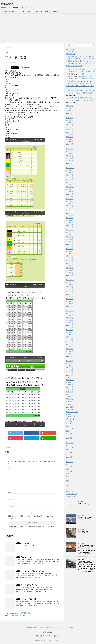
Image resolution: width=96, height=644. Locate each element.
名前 (10, 492)
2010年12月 (70, 354)
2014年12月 (70, 251)
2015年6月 (70, 237)
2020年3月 (70, 139)
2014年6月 (70, 266)
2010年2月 (70, 373)
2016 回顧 (69, 452)
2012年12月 (70, 306)
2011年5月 (70, 342)
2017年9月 (70, 192)
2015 (68, 445)
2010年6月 (70, 363)
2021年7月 (70, 120)
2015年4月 (70, 242)
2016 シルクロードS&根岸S (26, 599)
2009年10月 (70, 382)
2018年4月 (70, 177)
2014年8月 (70, 261)
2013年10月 (70, 282)
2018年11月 (70, 165)
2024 (68, 479)
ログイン (69, 489)
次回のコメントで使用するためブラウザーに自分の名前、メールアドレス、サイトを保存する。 (32, 517)
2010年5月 (70, 366)
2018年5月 (70, 175)
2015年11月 (70, 232)
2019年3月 (70, 158)
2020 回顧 (69, 471)
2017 (68, 455)
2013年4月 (70, 296)
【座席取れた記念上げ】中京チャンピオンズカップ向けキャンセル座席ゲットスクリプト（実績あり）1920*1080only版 (81, 63)
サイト (10, 507)
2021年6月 (70, 123)
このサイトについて (25, 12)
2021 (68, 474)
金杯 (68, 486)
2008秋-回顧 (70, 407)
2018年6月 (70, 173)
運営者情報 (55, 12)
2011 (68, 426)
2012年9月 (70, 313)
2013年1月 (70, 304)
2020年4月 (70, 137)
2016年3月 (70, 223)
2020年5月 (70, 134)
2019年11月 (70, 149)
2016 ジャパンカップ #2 (25, 557)
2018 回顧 (69, 462)
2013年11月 (70, 280)
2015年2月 (70, 246)
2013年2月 (70, 301)
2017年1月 (70, 206)
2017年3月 (70, 201)
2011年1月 (70, 351)
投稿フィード (70, 491)
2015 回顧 (70, 448)
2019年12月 (70, 146)
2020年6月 (70, 132)
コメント (11, 467)
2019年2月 (70, 161)
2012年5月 (70, 320)
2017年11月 (70, 187)
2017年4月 (70, 199)
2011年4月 (70, 344)
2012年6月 (70, 318)
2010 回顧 (69, 421)
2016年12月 (70, 208)
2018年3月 (70, 180)
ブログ (68, 483)
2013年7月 (70, 289)
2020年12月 (70, 127)
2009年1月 (70, 397)
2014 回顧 (70, 443)
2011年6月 (70, 339)
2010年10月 (70, 358)
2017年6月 (70, 194)
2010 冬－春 (70, 419)
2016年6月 (70, 215)
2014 (68, 440)
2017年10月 (70, 189)
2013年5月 (70, 294)
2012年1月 (70, 330)
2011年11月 (70, 335)
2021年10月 (70, 115)
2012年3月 (70, 325)
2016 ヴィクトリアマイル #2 (26, 585)
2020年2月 (70, 142)
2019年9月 (70, 154)
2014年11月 (70, 254)
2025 (68, 481)
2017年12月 (70, 185)
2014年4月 (70, 270)
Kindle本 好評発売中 (9, 12)
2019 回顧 (69, 467)
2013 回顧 (69, 438)
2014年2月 (70, 275)
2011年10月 (70, 337)
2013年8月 (70, 287)
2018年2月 (70, 182)
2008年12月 (70, 399)
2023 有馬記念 (71, 54)
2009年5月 (70, 387)
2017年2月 (70, 204)
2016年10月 (70, 213)
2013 (68, 436)
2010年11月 (70, 356)
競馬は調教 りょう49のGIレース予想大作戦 (48, 636)
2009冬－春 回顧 (72, 412)
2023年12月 (70, 111)
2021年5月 (70, 125)
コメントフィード (72, 494)
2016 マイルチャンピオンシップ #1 (30, 571)
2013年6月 (70, 292)
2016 (8, 447)
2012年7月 (70, 316)
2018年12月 (70, 163)
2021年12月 (70, 113)
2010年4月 (70, 368)
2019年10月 (70, 151)
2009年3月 (70, 392)
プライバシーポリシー (41, 12)
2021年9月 (70, 118)
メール (10, 499)
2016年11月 (70, 211)
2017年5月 (70, 196)
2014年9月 (70, 258)
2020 (68, 469)
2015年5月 (70, 239)
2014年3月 (70, 273)
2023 (68, 476)
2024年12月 (70, 108)
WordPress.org (71, 496)
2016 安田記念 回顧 (18, 616)
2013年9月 (70, 285)
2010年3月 (70, 370)
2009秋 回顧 (71, 417)
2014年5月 (70, 268)
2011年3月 (70, 347)
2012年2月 (70, 327)
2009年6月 (70, 385)
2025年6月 (70, 106)
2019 (68, 464)
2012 (68, 431)
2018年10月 (70, 168)
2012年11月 (70, 308)
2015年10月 (70, 235)
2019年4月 (70, 156)
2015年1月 (70, 249)
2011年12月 (70, 332)
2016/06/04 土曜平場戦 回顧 (21, 613)
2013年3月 (70, 299)
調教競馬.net (7, 4)
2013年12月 (70, 277)
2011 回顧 (70, 429)
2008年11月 (70, 401)
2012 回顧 (69, 433)
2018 (68, 459)
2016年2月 (70, 225)
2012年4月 (70, 323)
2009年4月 (70, 389)
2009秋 (69, 414)
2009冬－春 (70, 409)
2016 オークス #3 (23, 543)
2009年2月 (70, 394)
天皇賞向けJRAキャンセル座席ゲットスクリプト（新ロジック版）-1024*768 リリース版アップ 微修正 (81, 72)
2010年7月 (70, 361)
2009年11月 (70, 380)
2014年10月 (70, 256)
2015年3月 (70, 244)
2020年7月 (70, 130)
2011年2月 (70, 349)
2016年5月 (70, 218)
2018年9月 (70, 170)
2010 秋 (69, 424)
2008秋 (69, 405)
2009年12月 (70, 377)
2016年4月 (70, 220)
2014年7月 (70, 263)
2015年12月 (70, 230)
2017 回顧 (69, 457)
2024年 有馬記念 (72, 52)
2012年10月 (70, 311)
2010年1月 (70, 375)
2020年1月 (70, 144)
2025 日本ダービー (72, 49)
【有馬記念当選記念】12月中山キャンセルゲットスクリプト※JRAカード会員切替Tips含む (86, 549)
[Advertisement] (48, 28)
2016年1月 (70, 227)
